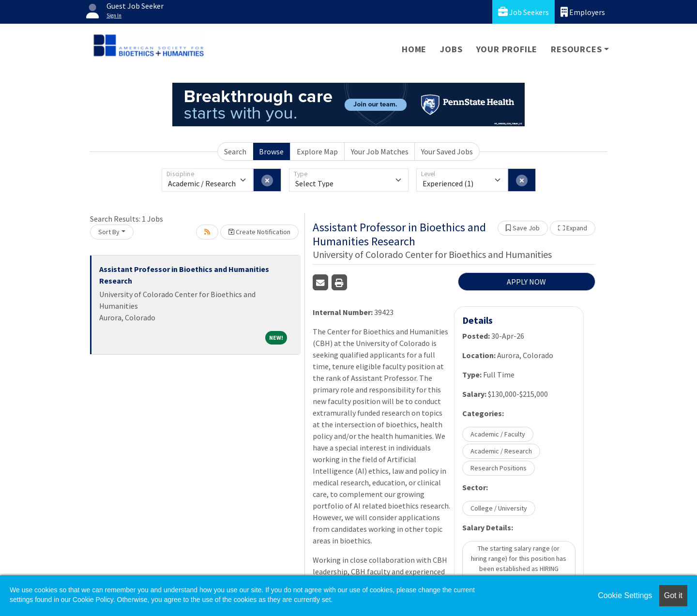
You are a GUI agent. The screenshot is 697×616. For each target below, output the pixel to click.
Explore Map (317, 151)
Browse (271, 151)
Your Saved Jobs (447, 151)
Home (414, 49)
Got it (673, 595)
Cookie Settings (625, 595)
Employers (583, 12)
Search (235, 151)
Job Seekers (523, 12)
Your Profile (507, 49)
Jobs (451, 49)
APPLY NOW (526, 282)
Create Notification (259, 232)
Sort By (109, 232)
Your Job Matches (380, 151)
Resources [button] (576, 49)
